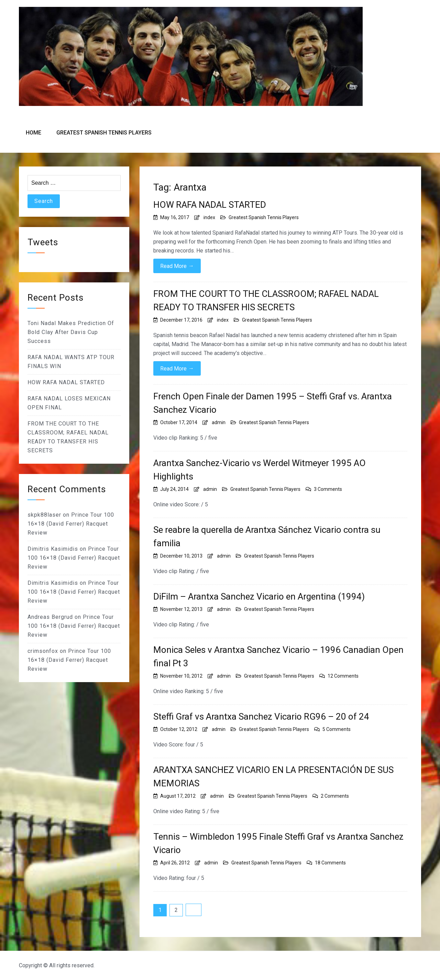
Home (34, 133)
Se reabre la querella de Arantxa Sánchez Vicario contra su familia (267, 536)
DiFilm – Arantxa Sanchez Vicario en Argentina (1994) (259, 596)
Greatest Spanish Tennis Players (104, 133)
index (209, 217)
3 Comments (328, 489)
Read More (177, 266)
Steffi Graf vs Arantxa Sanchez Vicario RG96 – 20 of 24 (261, 717)
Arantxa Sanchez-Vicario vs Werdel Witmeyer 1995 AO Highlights (260, 470)
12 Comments (343, 676)
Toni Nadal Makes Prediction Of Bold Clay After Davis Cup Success (71, 332)
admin (219, 422)
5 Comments (337, 729)
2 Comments (335, 796)
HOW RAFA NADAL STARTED (210, 205)
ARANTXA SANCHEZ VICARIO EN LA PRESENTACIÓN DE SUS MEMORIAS (273, 777)
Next (194, 910)
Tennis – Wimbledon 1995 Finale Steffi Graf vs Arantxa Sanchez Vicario (278, 843)
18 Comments (330, 863)
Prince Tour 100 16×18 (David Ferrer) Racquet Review (71, 524)
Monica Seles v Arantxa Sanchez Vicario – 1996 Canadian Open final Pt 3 (278, 656)
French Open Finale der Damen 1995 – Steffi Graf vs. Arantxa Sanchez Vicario (273, 403)
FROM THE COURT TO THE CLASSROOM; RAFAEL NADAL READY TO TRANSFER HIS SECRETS (266, 300)
